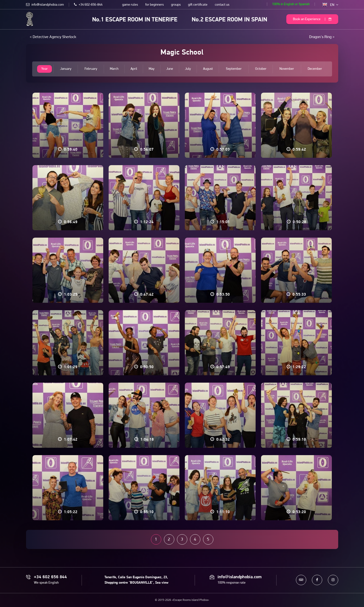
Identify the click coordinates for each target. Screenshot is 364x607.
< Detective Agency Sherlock (53, 37)
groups (176, 5)
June (170, 69)
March (114, 69)
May (152, 69)
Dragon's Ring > (322, 37)
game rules (130, 5)
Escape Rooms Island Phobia (30, 19)
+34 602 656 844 (50, 577)
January (66, 69)
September (234, 69)
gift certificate (198, 5)
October (261, 69)
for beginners (154, 5)
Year (44, 69)
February (91, 69)
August (208, 69)
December (315, 69)
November (287, 69)
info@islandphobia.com (45, 5)
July (188, 69)
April (134, 69)
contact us (222, 5)
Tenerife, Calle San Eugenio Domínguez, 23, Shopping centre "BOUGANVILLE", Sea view (136, 580)
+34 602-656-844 (88, 5)
